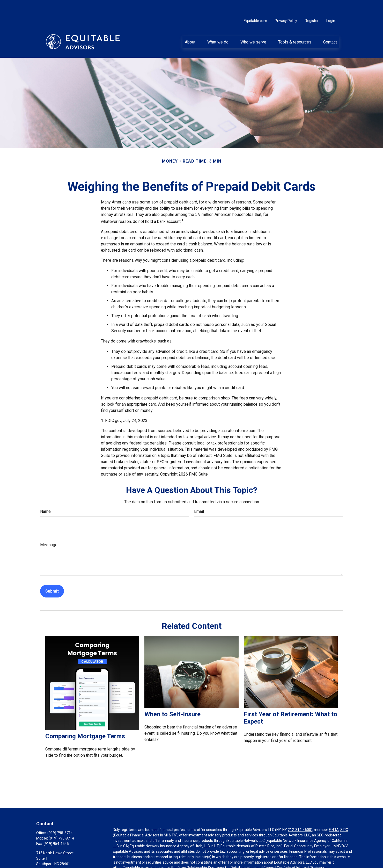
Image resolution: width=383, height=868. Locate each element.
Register (312, 5)
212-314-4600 (299, 814)
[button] (190, 26)
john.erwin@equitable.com (58, 857)
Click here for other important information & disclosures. (159, 862)
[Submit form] (52, 576)
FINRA (334, 814)
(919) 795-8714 (60, 817)
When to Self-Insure (172, 699)
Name (45, 496)
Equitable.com (255, 5)
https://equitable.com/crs (134, 852)
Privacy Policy (286, 5)
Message (49, 529)
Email (199, 496)
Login (331, 5)
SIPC (344, 814)
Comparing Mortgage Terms (85, 721)
